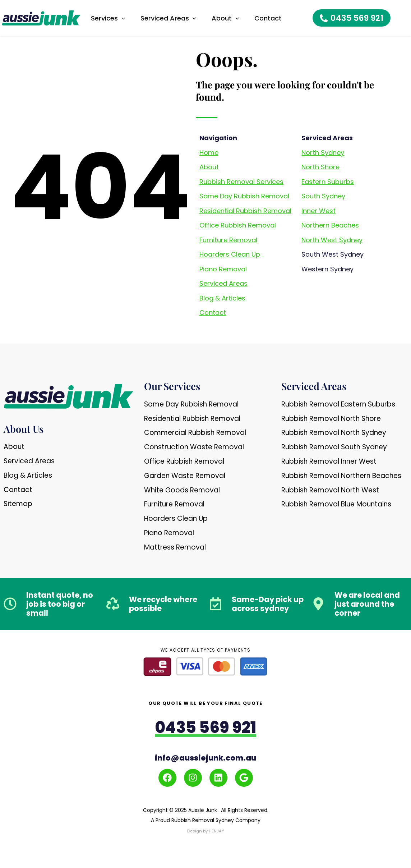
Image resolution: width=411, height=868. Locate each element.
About (209, 167)
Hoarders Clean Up (230, 254)
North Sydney (323, 153)
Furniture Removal (228, 240)
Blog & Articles (222, 298)
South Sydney (323, 196)
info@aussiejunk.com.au (205, 758)
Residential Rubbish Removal (245, 211)
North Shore (320, 167)
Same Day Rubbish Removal (244, 196)
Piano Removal (223, 269)
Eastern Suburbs (328, 182)
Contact (213, 313)
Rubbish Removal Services (241, 182)
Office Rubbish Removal (238, 225)
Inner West (318, 211)
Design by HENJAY (205, 831)
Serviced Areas (223, 283)
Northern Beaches (330, 225)
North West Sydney (332, 240)
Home (209, 153)
